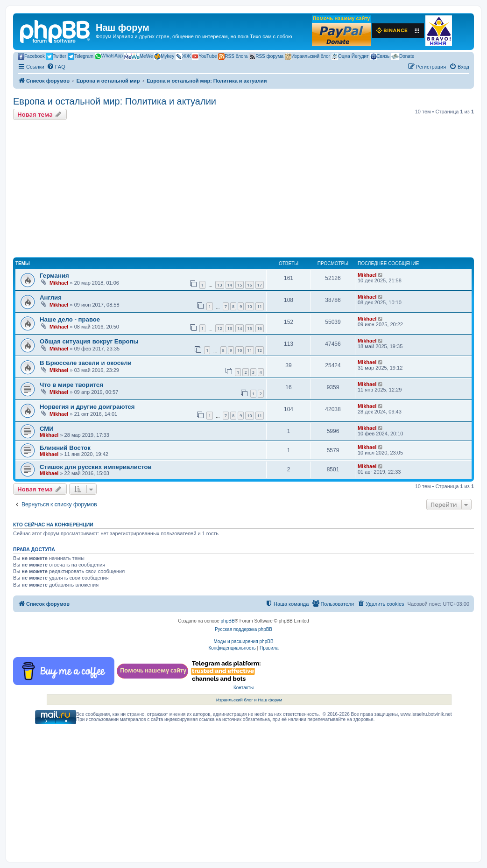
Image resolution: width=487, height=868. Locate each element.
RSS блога (233, 56)
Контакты (243, 688)
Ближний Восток (65, 448)
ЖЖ (183, 56)
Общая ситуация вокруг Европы (89, 341)
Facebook (31, 56)
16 (249, 285)
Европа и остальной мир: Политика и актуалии (115, 101)
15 (240, 285)
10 (249, 306)
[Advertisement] (243, 190)
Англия (51, 297)
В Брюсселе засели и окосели (86, 363)
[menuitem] (56, 67)
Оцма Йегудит (350, 56)
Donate (402, 56)
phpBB (228, 621)
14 (230, 285)
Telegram (81, 56)
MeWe (139, 56)
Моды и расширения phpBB (243, 641)
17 (260, 285)
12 (219, 328)
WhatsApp (109, 56)
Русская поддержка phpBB (243, 629)
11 (260, 306)
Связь (380, 56)
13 (219, 285)
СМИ (47, 429)
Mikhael (59, 283)
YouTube (204, 56)
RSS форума (266, 56)
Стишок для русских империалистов (96, 467)
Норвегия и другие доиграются (87, 407)
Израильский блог (307, 56)
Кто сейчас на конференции (53, 525)
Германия (54, 276)
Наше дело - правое (70, 319)
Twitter (56, 56)
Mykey (164, 56)
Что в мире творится (71, 385)
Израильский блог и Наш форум (249, 700)
